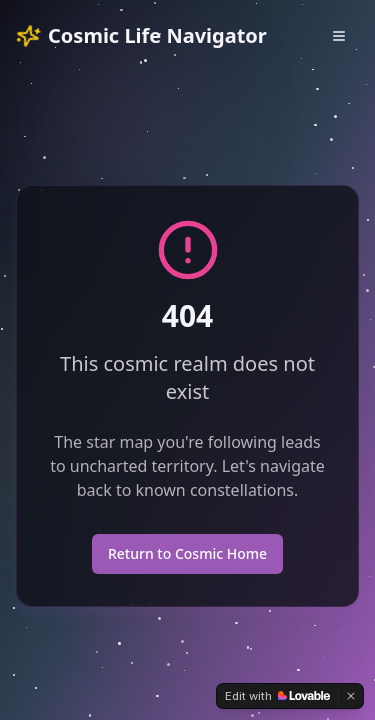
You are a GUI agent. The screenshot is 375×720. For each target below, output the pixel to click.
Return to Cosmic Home (187, 553)
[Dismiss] (351, 696)
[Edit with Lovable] (277, 696)
